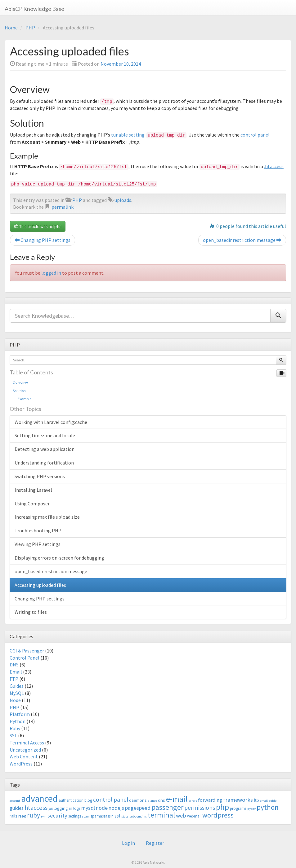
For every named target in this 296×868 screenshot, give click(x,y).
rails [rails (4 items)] (13, 816)
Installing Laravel (33, 490)
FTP (14, 679)
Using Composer (32, 504)
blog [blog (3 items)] (88, 800)
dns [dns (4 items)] (161, 800)
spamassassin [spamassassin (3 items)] (102, 816)
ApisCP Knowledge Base (34, 9)
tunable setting (128, 135)
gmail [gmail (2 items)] (264, 801)
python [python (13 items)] (268, 807)
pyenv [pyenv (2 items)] (251, 809)
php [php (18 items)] (222, 807)
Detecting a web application (45, 449)
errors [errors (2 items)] (193, 801)
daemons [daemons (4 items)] (138, 800)
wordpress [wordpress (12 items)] (218, 815)
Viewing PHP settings (38, 544)
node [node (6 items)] (102, 808)
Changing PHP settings (43, 240)
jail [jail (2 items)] (51, 809)
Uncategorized (25, 750)
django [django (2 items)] (152, 801)
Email (16, 672)
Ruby (15, 728)
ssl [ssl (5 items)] (117, 816)
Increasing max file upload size (47, 517)
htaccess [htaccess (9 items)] (36, 808)
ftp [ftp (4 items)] (256, 800)
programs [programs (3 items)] (238, 808)
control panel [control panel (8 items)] (111, 800)
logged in (51, 273)
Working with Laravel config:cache (51, 422)
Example (22, 399)
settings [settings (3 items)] (75, 816)
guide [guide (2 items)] (273, 801)
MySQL (17, 693)
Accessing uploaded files (40, 585)
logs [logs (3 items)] (77, 808)
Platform (20, 714)
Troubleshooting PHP (38, 530)
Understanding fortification (44, 463)
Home (11, 28)
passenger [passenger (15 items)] (167, 807)
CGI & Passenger (27, 651)
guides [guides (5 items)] (17, 808)
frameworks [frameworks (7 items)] (238, 800)
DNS (14, 665)
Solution (19, 391)
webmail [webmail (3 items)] (194, 816)
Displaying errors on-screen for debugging (59, 558)
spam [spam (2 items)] (86, 816)
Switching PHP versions (40, 476)
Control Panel (25, 658)
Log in (128, 843)
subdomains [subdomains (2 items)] (138, 816)
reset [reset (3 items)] (22, 816)
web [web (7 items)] (181, 816)
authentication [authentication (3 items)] (71, 800)
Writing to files (31, 612)
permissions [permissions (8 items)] (200, 808)
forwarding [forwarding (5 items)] (210, 800)
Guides (17, 686)
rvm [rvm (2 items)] (44, 816)
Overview (20, 383)
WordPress (21, 764)
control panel (255, 135)
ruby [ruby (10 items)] (34, 815)
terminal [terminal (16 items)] (161, 815)
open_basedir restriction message (242, 240)
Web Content (24, 757)
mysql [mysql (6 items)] (88, 808)
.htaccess (274, 166)
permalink (63, 207)
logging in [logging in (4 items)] (63, 808)
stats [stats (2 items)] (125, 816)
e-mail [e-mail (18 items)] (177, 799)
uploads (123, 200)
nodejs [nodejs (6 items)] (116, 808)
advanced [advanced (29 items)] (39, 798)
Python (18, 721)
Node (15, 700)
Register (155, 843)
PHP (30, 28)
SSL (13, 735)
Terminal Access (27, 743)
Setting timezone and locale (45, 435)
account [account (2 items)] (15, 801)
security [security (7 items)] (57, 816)
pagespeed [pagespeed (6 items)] (138, 808)
